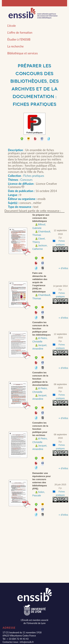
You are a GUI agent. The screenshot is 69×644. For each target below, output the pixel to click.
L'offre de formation (20, 33)
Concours (26, 180)
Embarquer (43, 269)
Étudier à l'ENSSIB (19, 39)
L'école (12, 26)
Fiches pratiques (34, 176)
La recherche (16, 46)
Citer (29, 139)
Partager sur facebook (42, 139)
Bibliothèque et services (23, 53)
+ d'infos (63, 268)
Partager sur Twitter (49, 139)
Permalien (35, 139)
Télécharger (22, 139)
